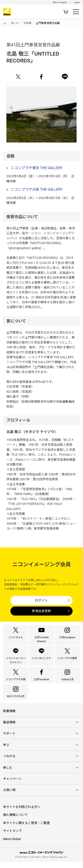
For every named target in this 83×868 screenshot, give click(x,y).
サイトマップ (12, 837)
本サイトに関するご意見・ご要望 (26, 829)
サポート (9, 740)
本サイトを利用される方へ (22, 813)
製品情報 (9, 728)
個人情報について (15, 821)
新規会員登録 (41, 611)
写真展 (27, 23)
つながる (9, 762)
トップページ (5, 23)
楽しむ (15, 23)
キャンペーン (12, 785)
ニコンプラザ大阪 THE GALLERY (37, 189)
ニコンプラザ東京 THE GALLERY (37, 168)
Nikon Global (12, 845)
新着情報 (9, 717)
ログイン (41, 600)
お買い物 (9, 796)
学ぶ (6, 751)
